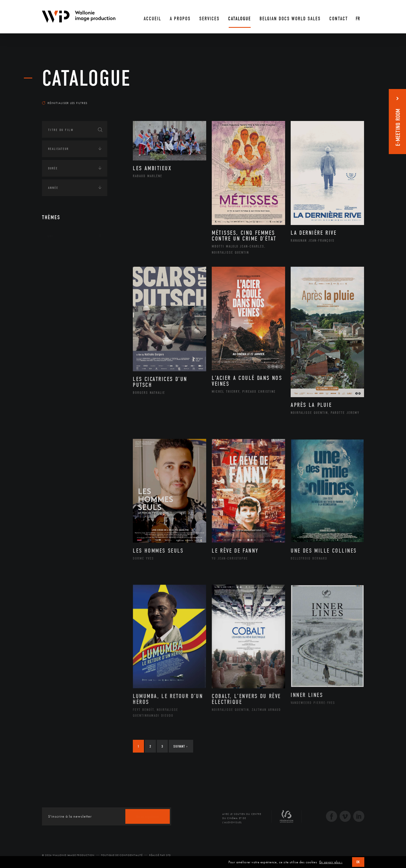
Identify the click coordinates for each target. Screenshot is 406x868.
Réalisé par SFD (160, 855)
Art (50, 236)
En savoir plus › (331, 862)
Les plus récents (350, 98)
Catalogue (86, 78)
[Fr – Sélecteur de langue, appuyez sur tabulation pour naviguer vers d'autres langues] (358, 17)
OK (358, 862)
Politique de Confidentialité (122, 855)
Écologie (55, 271)
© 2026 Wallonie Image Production (68, 855)
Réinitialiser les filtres (65, 103)
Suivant (180, 746)
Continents (58, 253)
